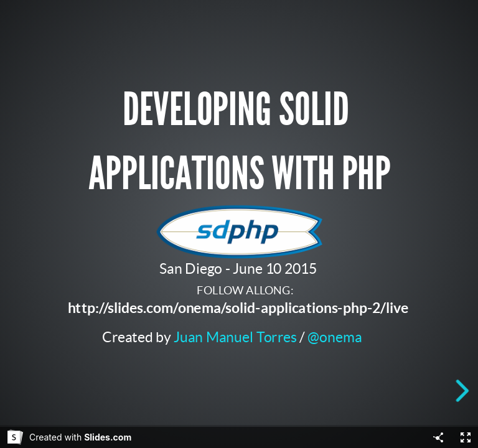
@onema (335, 336)
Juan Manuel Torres (235, 336)
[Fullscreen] (466, 437)
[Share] (438, 437)
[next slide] (465, 391)
